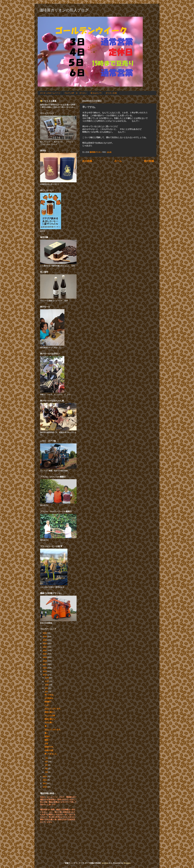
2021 (45, 650)
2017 (45, 664)
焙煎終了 (48, 702)
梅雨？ (47, 740)
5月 (47, 765)
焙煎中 (47, 736)
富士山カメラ (96, 93)
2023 (45, 643)
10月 (47, 685)
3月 (47, 772)
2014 (45, 675)
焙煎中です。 (50, 747)
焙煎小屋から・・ (51, 719)
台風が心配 (49, 750)
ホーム (118, 161)
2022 (45, 647)
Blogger (127, 863)
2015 (45, 671)
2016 (45, 668)
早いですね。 (50, 695)
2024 (45, 640)
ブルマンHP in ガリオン (75, 93)
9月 (47, 688)
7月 (47, 758)
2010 (45, 787)
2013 (45, 776)
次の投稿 (87, 161)
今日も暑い (49, 722)
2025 (45, 637)
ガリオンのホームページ (50, 93)
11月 (47, 681)
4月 (47, 769)
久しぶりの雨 (50, 716)
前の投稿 (149, 161)
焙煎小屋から (50, 712)
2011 (45, 783)
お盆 (46, 743)
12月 (47, 678)
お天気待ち (49, 698)
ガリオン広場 (111, 93)
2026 (45, 633)
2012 (45, 780)
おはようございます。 (53, 709)
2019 (45, 657)
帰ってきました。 (51, 754)
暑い (46, 726)
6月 (47, 762)
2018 (45, 661)
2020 (45, 654)
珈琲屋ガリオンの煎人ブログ (64, 10)
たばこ (47, 705)
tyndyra (105, 863)
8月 (47, 692)
